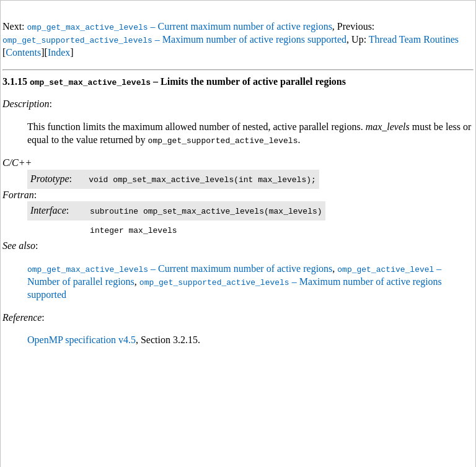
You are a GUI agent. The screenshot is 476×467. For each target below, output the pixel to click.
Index (59, 52)
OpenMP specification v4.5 (82, 340)
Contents (23, 52)
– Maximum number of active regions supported (174, 39)
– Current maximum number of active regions (180, 26)
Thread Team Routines (414, 39)
